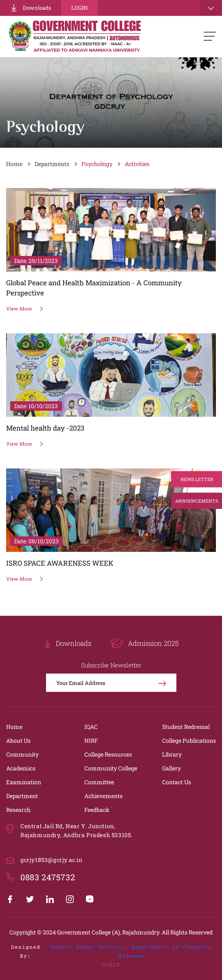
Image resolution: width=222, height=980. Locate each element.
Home (14, 164)
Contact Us (177, 782)
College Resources (108, 754)
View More (25, 308)
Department (22, 796)
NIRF (91, 740)
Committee (99, 782)
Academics (21, 768)
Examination (24, 782)
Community (22, 754)
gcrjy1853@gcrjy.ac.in (52, 860)
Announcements (197, 501)
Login (79, 8)
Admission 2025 (144, 643)
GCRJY (111, 965)
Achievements (103, 796)
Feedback (97, 810)
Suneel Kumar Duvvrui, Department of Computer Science (132, 952)
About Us (18, 740)
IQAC (91, 727)
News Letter (197, 479)
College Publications (189, 740)
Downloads (31, 8)
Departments (52, 164)
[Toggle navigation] (211, 8)
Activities (137, 164)
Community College (111, 768)
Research (18, 810)
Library (172, 754)
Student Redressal (186, 727)
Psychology (97, 164)
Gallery (171, 768)
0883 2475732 (48, 877)
